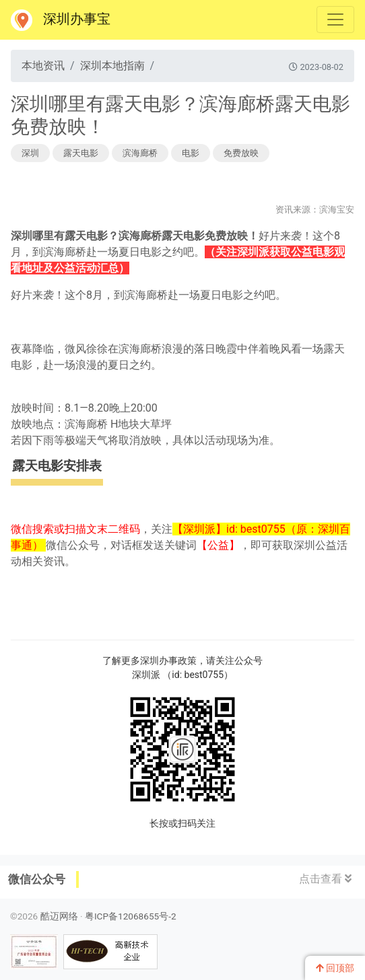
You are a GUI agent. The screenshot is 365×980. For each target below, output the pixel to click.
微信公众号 (37, 879)
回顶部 (335, 968)
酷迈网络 (59, 916)
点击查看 (325, 879)
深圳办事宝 (61, 20)
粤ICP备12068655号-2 (131, 916)
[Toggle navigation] (335, 20)
